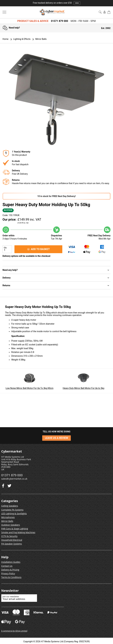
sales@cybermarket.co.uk (14, 479)
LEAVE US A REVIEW (56, 438)
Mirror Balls (39, 39)
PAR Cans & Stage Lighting (15, 529)
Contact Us (7, 566)
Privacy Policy (8, 573)
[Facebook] (9, 485)
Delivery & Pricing (10, 570)
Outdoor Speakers (11, 525)
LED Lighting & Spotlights (14, 513)
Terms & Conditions (11, 577)
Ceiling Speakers (10, 506)
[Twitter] (3, 485)
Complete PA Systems (12, 510)
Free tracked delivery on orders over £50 (56, 3)
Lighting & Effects (20, 39)
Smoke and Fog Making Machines (18, 532)
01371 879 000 (60, 21)
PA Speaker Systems (12, 544)
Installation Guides (11, 562)
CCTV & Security (9, 536)
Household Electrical (12, 540)
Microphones (8, 517)
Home (5, 39)
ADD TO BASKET (38, 249)
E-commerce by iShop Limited (14, 631)
